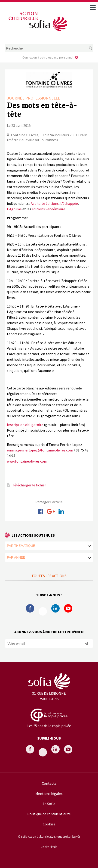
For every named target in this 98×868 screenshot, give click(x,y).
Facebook (30, 608)
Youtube (68, 608)
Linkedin (55, 608)
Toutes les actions (49, 576)
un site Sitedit (49, 847)
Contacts (49, 783)
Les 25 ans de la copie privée (49, 726)
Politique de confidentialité (49, 814)
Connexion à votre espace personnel (48, 57)
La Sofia (49, 804)
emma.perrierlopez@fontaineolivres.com (40, 450)
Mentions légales (49, 793)
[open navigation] (93, 7)
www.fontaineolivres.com (27, 461)
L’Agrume (14, 209)
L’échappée (69, 203)
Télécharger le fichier (29, 485)
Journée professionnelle (34, 98)
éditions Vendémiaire (49, 209)
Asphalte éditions (45, 203)
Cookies (49, 824)
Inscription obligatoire (25, 425)
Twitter (43, 611)
